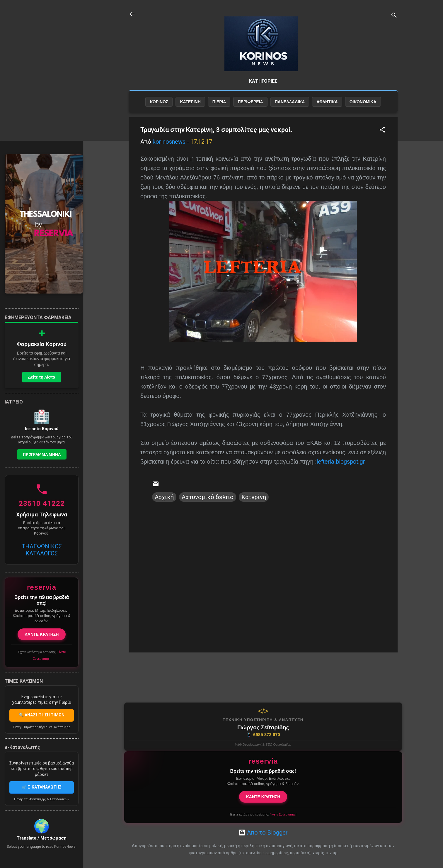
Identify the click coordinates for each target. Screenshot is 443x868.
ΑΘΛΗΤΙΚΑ (327, 102)
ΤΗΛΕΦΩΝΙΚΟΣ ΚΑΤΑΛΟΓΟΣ (42, 550)
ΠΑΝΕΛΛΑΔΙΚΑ (290, 102)
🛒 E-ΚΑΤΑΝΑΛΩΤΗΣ (42, 787)
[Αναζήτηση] (394, 16)
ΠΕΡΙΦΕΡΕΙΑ (250, 102)
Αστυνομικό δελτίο (208, 497)
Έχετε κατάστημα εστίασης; (263, 814)
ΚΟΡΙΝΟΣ (159, 102)
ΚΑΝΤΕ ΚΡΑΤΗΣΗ (263, 797)
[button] (382, 130)
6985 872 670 (263, 735)
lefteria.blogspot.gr (341, 462)
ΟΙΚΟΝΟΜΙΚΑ (363, 102)
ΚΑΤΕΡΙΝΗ (190, 102)
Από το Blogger (263, 833)
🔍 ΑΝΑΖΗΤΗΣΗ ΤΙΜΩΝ (42, 715)
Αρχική (164, 497)
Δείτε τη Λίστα (42, 377)
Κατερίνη (254, 497)
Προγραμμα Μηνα (42, 454)
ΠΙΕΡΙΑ (219, 102)
